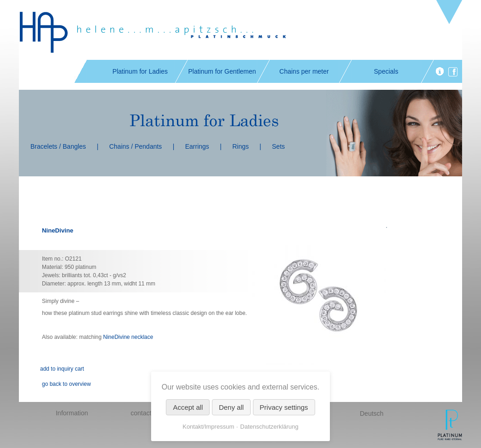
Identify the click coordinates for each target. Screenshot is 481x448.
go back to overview (66, 384)
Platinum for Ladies (140, 71)
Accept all (188, 407)
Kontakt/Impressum (208, 427)
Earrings (197, 146)
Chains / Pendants (135, 146)
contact (141, 413)
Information (72, 413)
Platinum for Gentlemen (222, 71)
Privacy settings (284, 407)
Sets (278, 146)
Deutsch (372, 413)
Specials (386, 71)
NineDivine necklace (128, 337)
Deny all (231, 407)
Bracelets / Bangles (58, 146)
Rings (240, 146)
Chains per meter (304, 71)
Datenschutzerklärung (269, 427)
